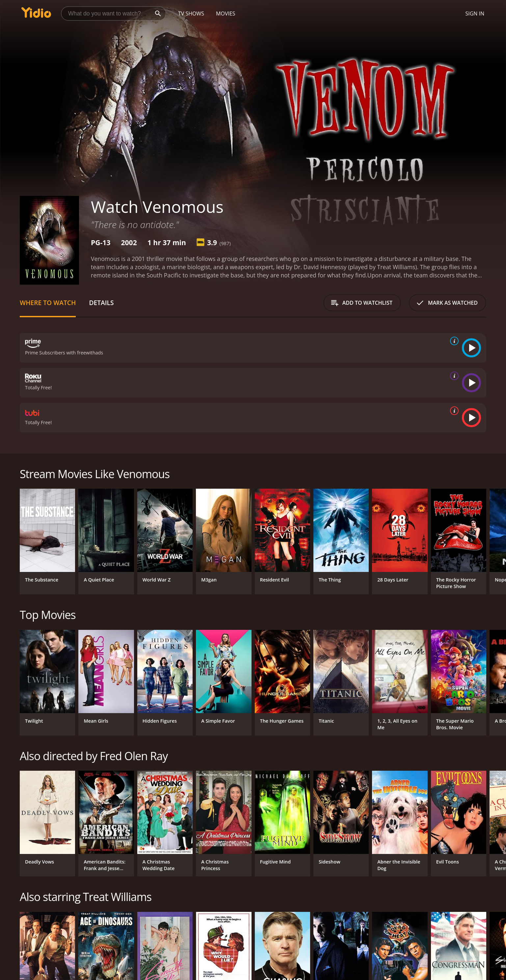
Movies (226, 13)
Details (101, 303)
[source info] (453, 341)
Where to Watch (48, 303)
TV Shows (191, 13)
